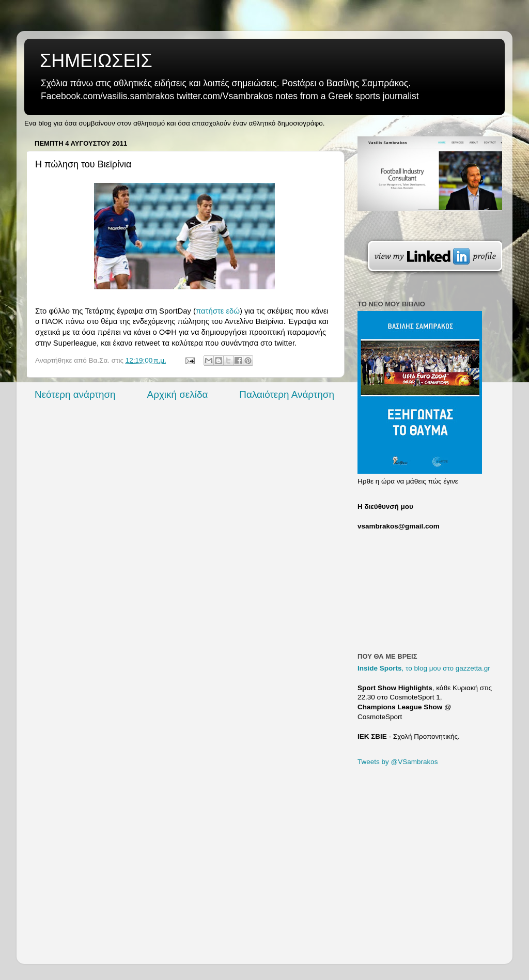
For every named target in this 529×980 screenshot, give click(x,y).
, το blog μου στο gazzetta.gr (424, 668)
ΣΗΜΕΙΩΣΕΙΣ (96, 61)
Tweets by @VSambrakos (398, 762)
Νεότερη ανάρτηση (75, 394)
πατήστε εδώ (218, 311)
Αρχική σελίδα (178, 394)
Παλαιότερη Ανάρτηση (287, 394)
